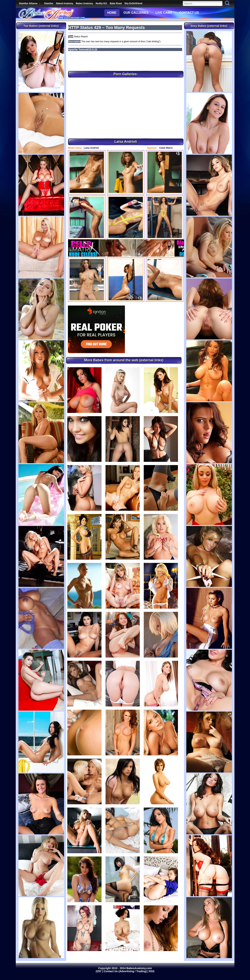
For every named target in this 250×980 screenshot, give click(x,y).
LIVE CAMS (164, 13)
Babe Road (116, 3)
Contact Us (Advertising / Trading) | (126, 971)
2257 (99, 971)
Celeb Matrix (166, 148)
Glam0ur (49, 3)
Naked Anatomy (64, 3)
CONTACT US (189, 13)
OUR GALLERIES (136, 13)
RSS (152, 971)
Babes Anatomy (84, 3)
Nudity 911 (101, 3)
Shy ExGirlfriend (133, 3)
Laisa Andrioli (91, 148)
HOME (112, 13)
